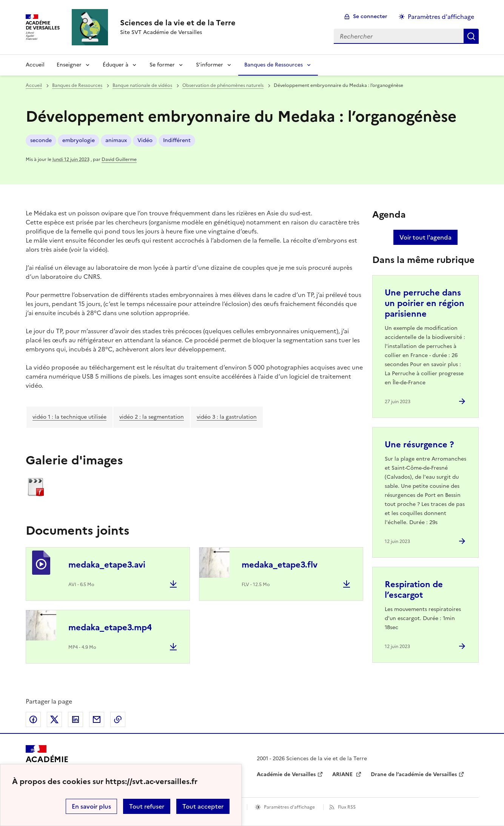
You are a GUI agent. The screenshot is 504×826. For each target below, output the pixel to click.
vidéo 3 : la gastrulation (227, 417)
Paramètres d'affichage (289, 807)
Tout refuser (147, 806)
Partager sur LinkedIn (76, 719)
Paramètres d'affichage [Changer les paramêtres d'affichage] (441, 17)
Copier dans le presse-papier (118, 719)
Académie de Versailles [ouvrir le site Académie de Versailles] (286, 774)
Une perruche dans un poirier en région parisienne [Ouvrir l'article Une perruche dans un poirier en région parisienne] (425, 303)
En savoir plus (91, 806)
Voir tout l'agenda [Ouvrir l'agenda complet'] (425, 237)
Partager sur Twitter (54, 719)
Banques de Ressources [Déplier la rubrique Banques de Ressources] (274, 65)
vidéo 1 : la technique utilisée (69, 417)
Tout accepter (203, 806)
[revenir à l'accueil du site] (178, 23)
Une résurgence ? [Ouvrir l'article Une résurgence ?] (419, 445)
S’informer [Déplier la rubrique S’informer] (210, 65)
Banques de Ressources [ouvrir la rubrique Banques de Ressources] (77, 85)
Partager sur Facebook (33, 719)
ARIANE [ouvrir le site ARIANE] (343, 774)
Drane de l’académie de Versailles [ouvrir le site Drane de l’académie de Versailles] (414, 774)
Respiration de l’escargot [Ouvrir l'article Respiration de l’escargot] (414, 590)
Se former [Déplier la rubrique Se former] (162, 65)
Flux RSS (347, 807)
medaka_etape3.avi (107, 565)
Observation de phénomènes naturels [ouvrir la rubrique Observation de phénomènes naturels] (223, 85)
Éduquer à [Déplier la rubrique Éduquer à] (116, 65)
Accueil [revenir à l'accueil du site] (35, 65)
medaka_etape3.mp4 (110, 627)
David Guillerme (119, 159)
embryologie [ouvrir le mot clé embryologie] (79, 140)
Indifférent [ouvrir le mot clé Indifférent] (177, 140)
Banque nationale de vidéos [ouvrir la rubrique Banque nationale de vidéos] (142, 85)
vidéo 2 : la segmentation (152, 417)
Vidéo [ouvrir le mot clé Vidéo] (145, 140)
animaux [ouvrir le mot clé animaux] (116, 140)
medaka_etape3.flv (280, 565)
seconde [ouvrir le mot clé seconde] (41, 140)
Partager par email (97, 719)
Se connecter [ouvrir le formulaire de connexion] (370, 16)
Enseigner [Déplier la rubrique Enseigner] (69, 65)
